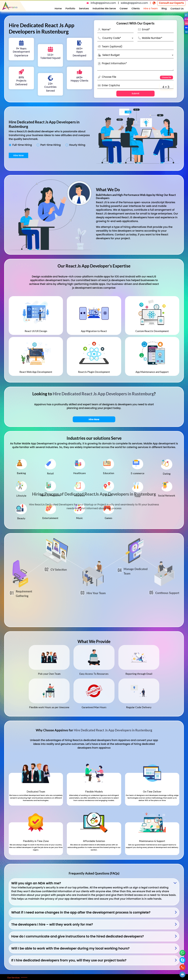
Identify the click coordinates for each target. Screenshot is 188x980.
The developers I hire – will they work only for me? (52, 924)
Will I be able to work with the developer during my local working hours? (70, 948)
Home (58, 8)
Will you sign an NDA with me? (36, 883)
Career (124, 8)
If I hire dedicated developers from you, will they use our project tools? (69, 960)
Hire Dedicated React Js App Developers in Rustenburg (103, 394)
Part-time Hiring (51, 145)
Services (84, 8)
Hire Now (18, 155)
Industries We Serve (104, 8)
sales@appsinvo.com (134, 3)
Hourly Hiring (77, 145)
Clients (136, 8)
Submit (136, 93)
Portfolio (70, 8)
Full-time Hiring (22, 145)
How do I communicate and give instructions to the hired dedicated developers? (78, 936)
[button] (182, 974)
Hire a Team (151, 8)
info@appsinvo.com (103, 3)
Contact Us (177, 9)
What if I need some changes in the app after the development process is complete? (81, 912)
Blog (164, 8)
